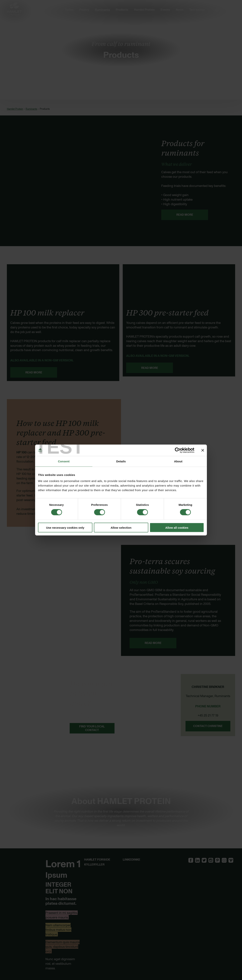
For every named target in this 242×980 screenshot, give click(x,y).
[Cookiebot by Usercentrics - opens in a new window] (178, 450)
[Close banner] (203, 450)
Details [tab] (121, 461)
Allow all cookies (177, 527)
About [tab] (178, 461)
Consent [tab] (64, 461)
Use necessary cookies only (65, 527)
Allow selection (121, 527)
